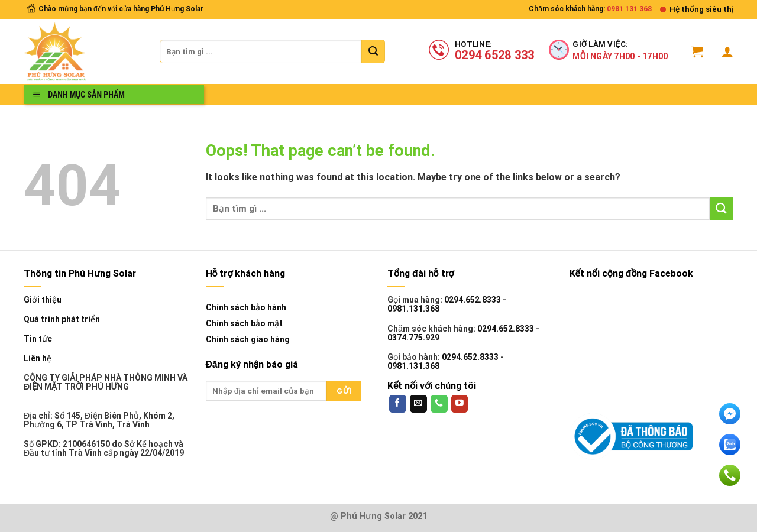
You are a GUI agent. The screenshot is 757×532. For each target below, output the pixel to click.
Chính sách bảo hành (246, 307)
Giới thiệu (43, 300)
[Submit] (373, 51)
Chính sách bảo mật (244, 323)
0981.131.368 (413, 309)
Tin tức (38, 339)
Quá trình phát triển (62, 319)
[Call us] (439, 404)
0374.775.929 (413, 338)
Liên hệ (38, 359)
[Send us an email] (418, 404)
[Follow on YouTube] (460, 404)
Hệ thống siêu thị (701, 9)
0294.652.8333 (473, 300)
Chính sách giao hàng (248, 339)
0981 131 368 (629, 9)
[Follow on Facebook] (398, 404)
